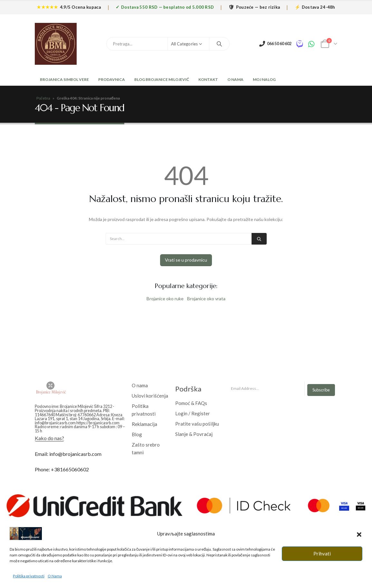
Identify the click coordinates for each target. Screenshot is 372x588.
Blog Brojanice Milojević (162, 79)
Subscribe (321, 390)
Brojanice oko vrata (206, 299)
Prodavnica (112, 79)
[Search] (219, 44)
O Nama (235, 79)
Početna (43, 98)
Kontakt (208, 79)
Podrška (188, 389)
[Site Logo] (56, 44)
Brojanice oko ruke (165, 299)
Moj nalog (264, 79)
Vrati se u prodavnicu (186, 260)
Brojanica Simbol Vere (64, 79)
